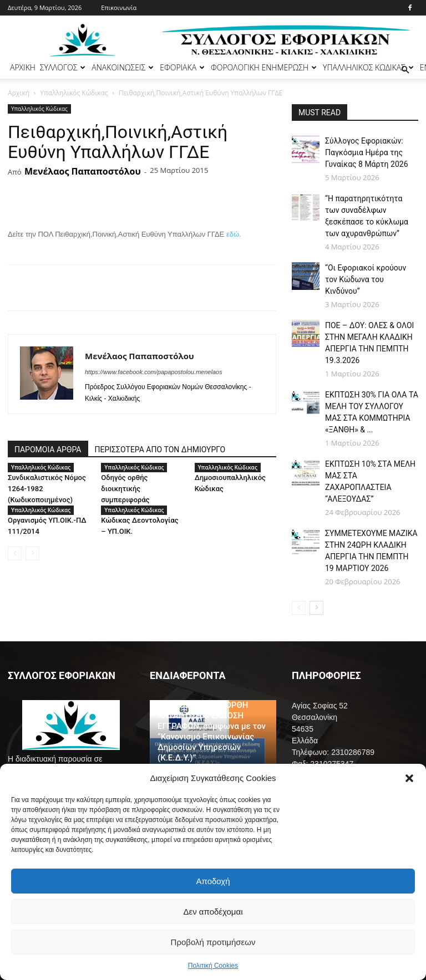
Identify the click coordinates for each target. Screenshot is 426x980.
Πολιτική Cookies (213, 966)
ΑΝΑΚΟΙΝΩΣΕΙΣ (123, 67)
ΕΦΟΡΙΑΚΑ (182, 67)
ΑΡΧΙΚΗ (23, 67)
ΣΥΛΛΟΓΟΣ (63, 67)
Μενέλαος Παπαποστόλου (83, 171)
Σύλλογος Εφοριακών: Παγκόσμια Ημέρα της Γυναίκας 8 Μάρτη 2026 (367, 152)
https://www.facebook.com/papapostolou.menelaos (154, 372)
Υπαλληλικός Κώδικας (74, 93)
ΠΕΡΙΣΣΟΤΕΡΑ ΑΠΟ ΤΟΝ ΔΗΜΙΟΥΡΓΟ (160, 450)
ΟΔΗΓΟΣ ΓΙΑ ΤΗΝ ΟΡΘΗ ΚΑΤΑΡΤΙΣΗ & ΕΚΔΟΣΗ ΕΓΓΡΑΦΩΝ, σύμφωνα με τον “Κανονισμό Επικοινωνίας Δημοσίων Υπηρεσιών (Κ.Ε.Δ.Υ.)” (212, 731)
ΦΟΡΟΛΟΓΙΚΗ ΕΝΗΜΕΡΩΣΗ (264, 67)
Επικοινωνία (119, 7)
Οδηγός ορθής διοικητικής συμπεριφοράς (125, 489)
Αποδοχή (213, 881)
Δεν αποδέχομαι (213, 912)
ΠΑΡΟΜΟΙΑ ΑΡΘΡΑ (48, 450)
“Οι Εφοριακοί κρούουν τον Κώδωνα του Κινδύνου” (366, 279)
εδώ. (234, 234)
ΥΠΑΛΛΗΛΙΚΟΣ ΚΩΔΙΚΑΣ (368, 67)
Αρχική (19, 93)
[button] (409, 778)
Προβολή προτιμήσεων (213, 942)
